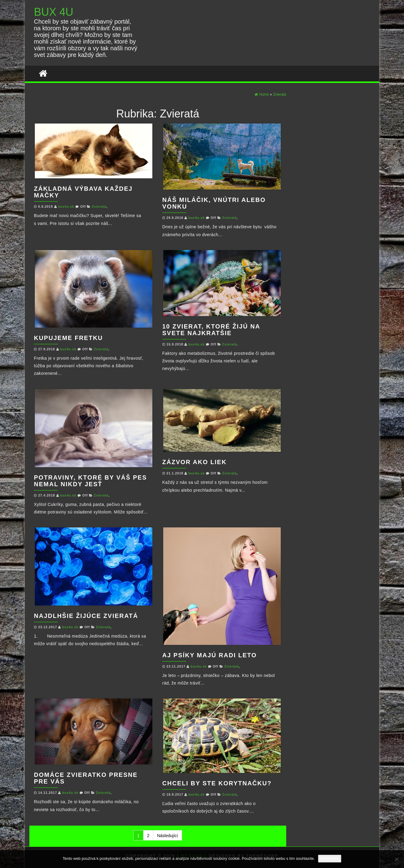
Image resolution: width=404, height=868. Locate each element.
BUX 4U (54, 12)
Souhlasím (330, 858)
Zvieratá (99, 206)
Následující (167, 836)
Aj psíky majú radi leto (210, 655)
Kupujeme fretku (68, 338)
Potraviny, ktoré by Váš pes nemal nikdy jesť (90, 481)
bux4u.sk (67, 206)
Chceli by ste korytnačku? (217, 783)
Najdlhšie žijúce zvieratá (86, 616)
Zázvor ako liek (195, 462)
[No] (396, 859)
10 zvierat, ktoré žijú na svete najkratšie (211, 330)
